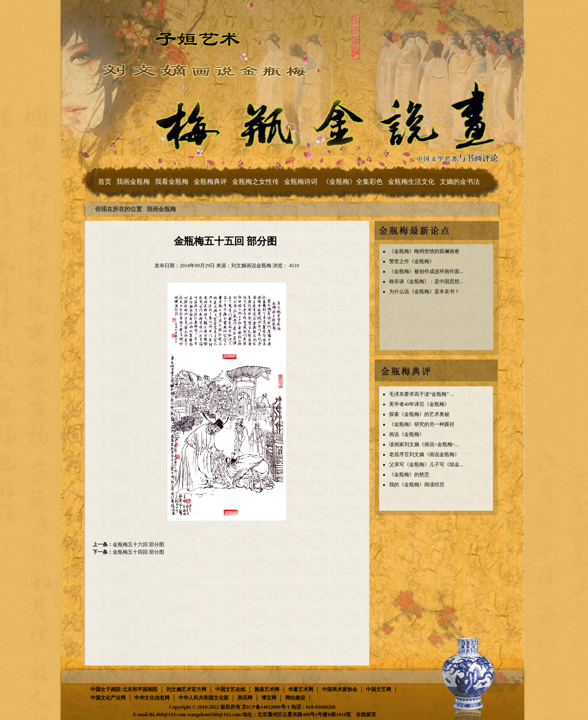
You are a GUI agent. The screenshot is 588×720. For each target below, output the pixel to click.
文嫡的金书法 (460, 182)
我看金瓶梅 (172, 182)
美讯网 (245, 698)
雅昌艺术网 (267, 689)
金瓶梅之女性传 (255, 182)
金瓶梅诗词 (301, 182)
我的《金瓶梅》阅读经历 (417, 485)
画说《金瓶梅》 (407, 434)
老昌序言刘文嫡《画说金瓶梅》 (424, 454)
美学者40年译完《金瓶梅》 (419, 404)
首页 (105, 182)
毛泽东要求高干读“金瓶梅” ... (422, 394)
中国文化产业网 (108, 698)
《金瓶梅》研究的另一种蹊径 (422, 424)
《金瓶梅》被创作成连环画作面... (426, 271)
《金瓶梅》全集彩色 (353, 182)
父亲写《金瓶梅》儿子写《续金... (426, 465)
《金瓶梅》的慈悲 (409, 475)
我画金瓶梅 (133, 182)
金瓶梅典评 (210, 182)
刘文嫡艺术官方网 (186, 689)
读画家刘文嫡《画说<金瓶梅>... (424, 444)
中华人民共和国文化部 (204, 698)
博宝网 (269, 698)
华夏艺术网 (301, 689)
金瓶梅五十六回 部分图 (138, 545)
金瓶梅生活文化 (411, 182)
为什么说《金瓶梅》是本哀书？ (424, 292)
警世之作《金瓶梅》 (412, 261)
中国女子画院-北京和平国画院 (124, 689)
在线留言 (366, 715)
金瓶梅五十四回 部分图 (138, 552)
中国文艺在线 (230, 689)
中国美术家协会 (340, 689)
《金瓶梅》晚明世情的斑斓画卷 (424, 251)
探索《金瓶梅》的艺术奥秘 (419, 414)
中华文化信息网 (152, 698)
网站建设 (295, 698)
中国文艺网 (379, 689)
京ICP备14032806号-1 (266, 707)
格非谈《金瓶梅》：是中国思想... (426, 281)
